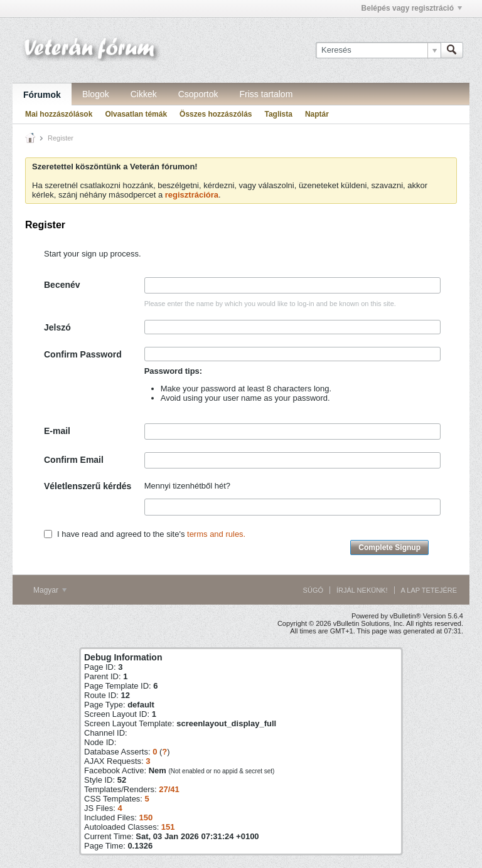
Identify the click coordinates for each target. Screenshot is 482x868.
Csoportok (198, 94)
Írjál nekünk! (362, 590)
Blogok (96, 94)
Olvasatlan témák (136, 114)
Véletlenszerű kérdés (88, 486)
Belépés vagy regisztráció (412, 8)
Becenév (62, 285)
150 (146, 818)
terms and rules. (216, 534)
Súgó (313, 590)
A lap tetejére (429, 590)
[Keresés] (378, 50)
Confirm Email (74, 460)
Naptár (317, 114)
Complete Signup (389, 548)
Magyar (50, 590)
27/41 (169, 789)
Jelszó (57, 327)
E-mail (57, 431)
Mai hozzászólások (59, 114)
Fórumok (42, 95)
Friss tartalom (266, 94)
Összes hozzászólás (216, 114)
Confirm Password (83, 354)
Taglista (278, 114)
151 (168, 827)
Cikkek (144, 94)
